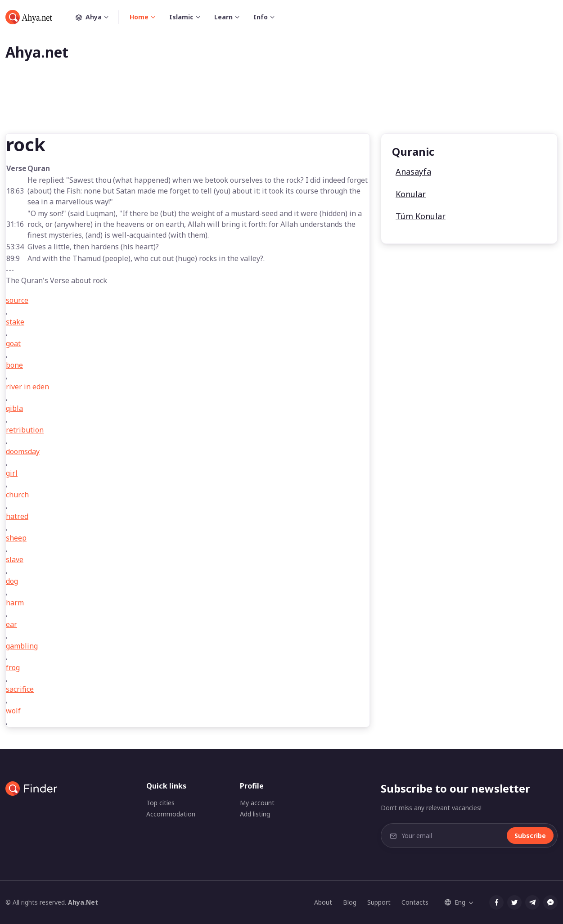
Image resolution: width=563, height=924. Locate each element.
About (323, 902)
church (17, 495)
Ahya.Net (83, 902)
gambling (22, 646)
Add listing (255, 814)
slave (15, 559)
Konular (411, 194)
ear (11, 624)
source (17, 300)
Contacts (415, 902)
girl (12, 473)
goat (13, 343)
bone (14, 365)
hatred (17, 516)
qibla (14, 408)
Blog (350, 902)
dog (12, 581)
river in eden (27, 387)
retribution (25, 430)
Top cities (160, 803)
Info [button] (261, 17)
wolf (13, 711)
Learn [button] (223, 17)
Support (379, 902)
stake (15, 322)
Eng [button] (455, 902)
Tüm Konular (421, 216)
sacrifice (20, 689)
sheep (16, 538)
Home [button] (139, 17)
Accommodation (171, 814)
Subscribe (530, 836)
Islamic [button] (181, 17)
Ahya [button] (97, 17)
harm (15, 603)
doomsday (23, 451)
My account (257, 803)
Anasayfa (413, 171)
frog (13, 667)
